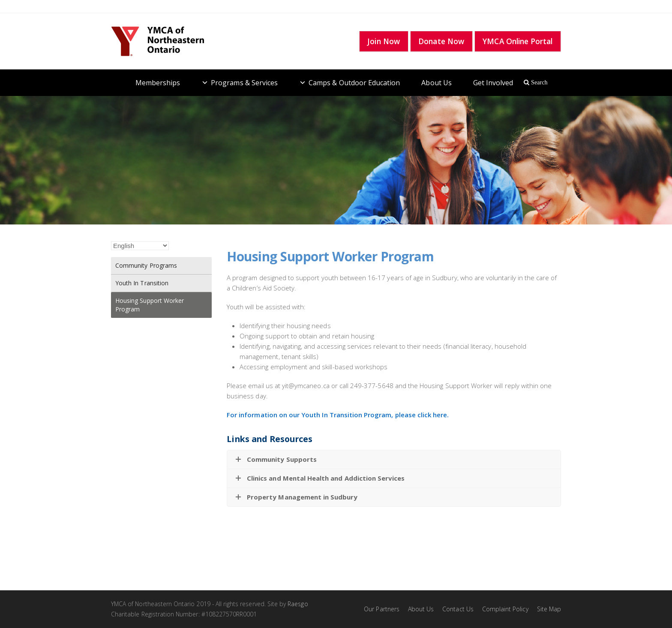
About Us (436, 83)
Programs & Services (244, 83)
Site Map (549, 609)
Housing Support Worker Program (150, 305)
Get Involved (493, 83)
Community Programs (146, 265)
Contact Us (458, 609)
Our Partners (382, 609)
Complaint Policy (505, 609)
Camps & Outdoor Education (354, 83)
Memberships (158, 83)
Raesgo (298, 604)
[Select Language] (140, 246)
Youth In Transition (142, 283)
